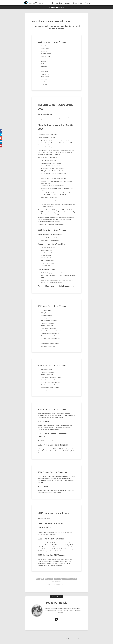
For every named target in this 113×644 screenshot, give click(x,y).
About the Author (56, 599)
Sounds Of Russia (36, 3)
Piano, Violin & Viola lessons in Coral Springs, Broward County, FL (63, 641)
